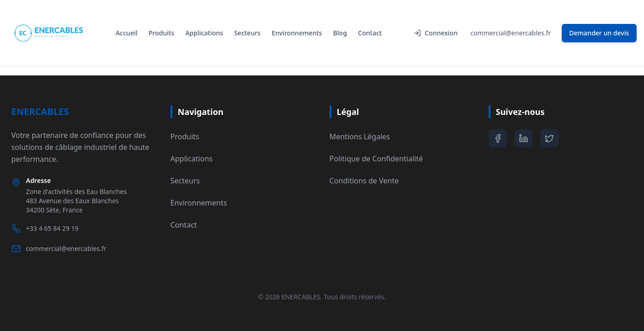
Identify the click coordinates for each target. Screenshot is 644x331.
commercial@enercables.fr (510, 33)
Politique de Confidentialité (376, 159)
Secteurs (247, 33)
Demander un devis (599, 33)
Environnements (297, 33)
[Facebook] (498, 138)
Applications (204, 33)
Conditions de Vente (364, 181)
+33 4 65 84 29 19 (52, 228)
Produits (161, 33)
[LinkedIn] (524, 138)
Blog (340, 33)
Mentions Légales (360, 137)
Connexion (436, 33)
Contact (370, 33)
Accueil (127, 33)
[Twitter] (549, 138)
